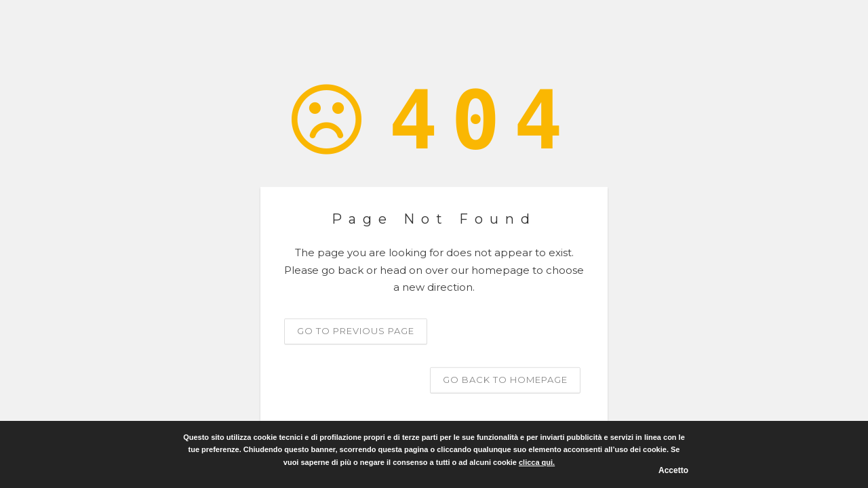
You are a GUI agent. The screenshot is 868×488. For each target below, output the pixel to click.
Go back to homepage (505, 379)
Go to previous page (356, 330)
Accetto (673, 470)
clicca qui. (537, 462)
